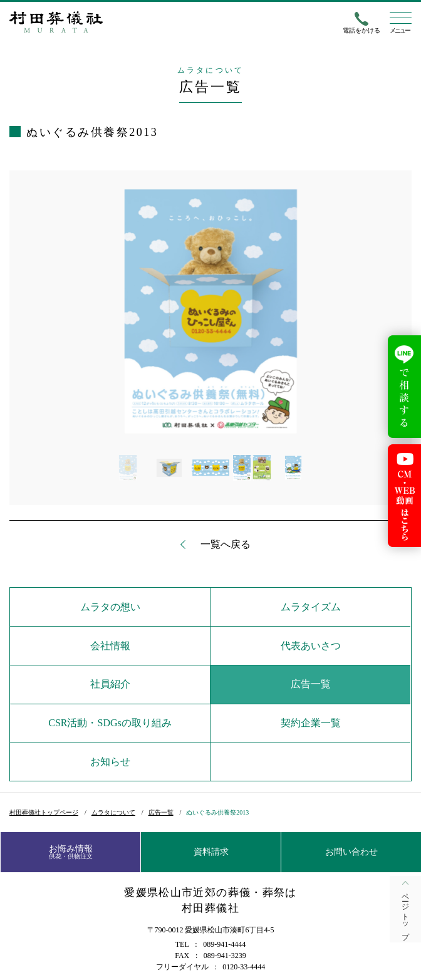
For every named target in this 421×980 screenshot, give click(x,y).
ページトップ (405, 912)
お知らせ (110, 762)
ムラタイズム (311, 607)
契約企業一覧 (311, 723)
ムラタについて (113, 812)
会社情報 (110, 646)
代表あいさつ (311, 646)
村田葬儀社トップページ (44, 812)
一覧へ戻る (226, 545)
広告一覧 (311, 684)
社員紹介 (110, 684)
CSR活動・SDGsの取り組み (110, 723)
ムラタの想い (110, 607)
